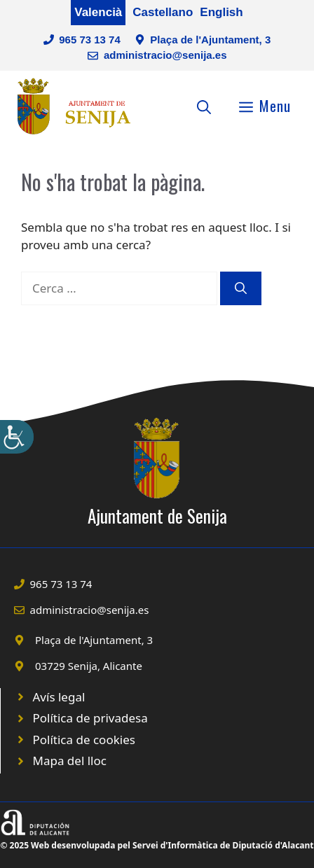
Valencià (98, 12)
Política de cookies (84, 740)
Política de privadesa (90, 718)
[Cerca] (241, 288)
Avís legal (59, 697)
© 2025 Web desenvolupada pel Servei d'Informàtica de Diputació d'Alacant (157, 845)
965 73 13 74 (90, 40)
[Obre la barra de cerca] (204, 106)
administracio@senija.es (165, 55)
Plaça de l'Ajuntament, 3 (210, 40)
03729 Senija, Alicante (89, 666)
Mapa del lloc (70, 761)
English (221, 12)
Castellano (163, 12)
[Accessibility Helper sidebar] (17, 437)
